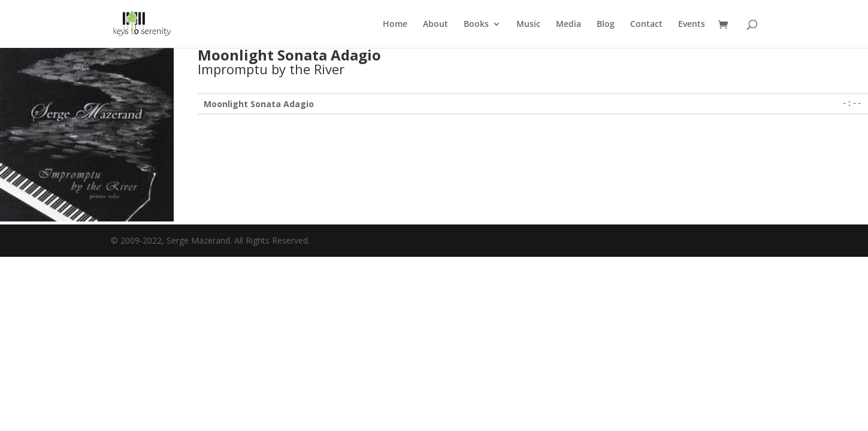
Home (395, 25)
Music (528, 25)
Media (568, 25)
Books (476, 25)
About (435, 25)
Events (692, 25)
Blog (606, 25)
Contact (646, 25)
